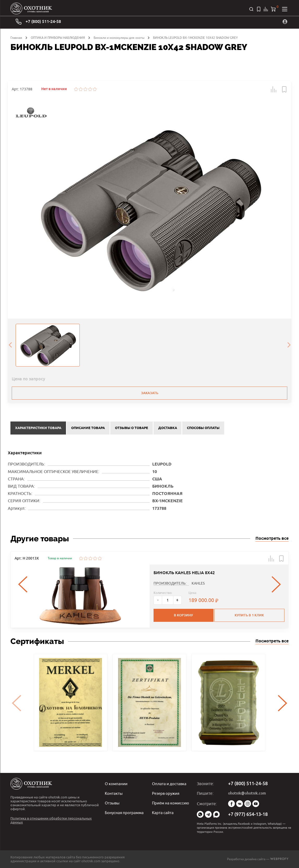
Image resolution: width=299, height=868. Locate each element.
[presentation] (10, 345)
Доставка (168, 427)
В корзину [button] (183, 614)
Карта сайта (163, 812)
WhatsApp (200, 814)
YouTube (256, 804)
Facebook (231, 804)
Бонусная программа (125, 812)
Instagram (248, 804)
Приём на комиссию (172, 802)
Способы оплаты (203, 427)
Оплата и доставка (170, 784)
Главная (16, 38)
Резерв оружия (167, 793)
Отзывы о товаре (132, 427)
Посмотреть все (272, 538)
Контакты (114, 793)
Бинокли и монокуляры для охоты (119, 38)
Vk (240, 804)
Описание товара (88, 427)
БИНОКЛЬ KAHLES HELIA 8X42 (184, 572)
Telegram (208, 814)
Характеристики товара (38, 427)
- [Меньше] (158, 599)
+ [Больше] (177, 599)
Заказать (150, 393)
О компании (117, 784)
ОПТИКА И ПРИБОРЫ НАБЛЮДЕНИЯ (58, 38)
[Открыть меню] (285, 9)
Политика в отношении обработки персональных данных (51, 820)
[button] (274, 89)
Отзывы (113, 802)
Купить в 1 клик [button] (250, 614)
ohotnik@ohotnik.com (247, 793)
